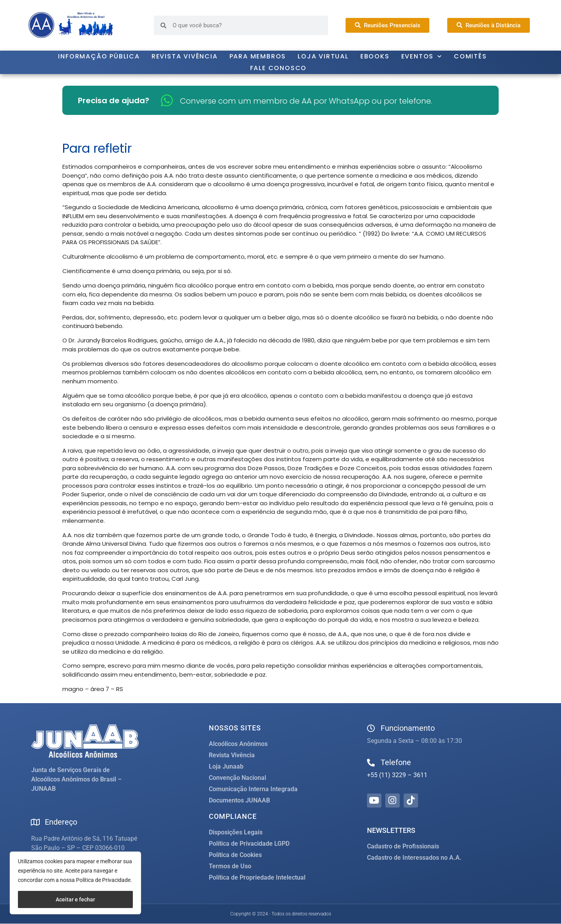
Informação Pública (99, 56)
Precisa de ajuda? (114, 101)
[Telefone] (371, 763)
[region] (75, 883)
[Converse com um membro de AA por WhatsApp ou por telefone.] (167, 100)
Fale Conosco (279, 68)
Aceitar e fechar (75, 899)
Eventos (422, 56)
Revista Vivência (185, 56)
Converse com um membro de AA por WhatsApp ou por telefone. (306, 101)
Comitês (470, 56)
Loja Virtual (323, 56)
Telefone (396, 762)
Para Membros (258, 56)
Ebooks (375, 56)
